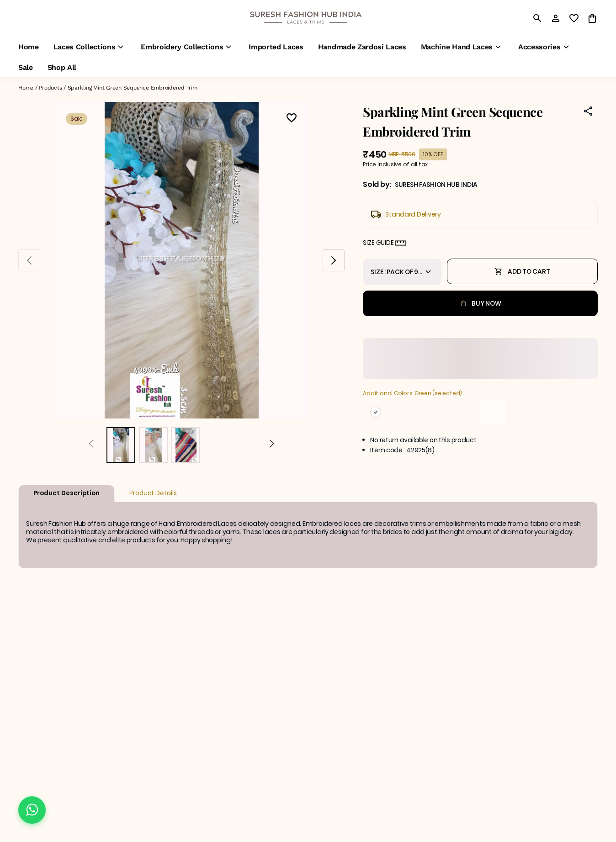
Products (50, 88)
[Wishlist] (292, 119)
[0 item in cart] (592, 18)
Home (26, 88)
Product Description (66, 493)
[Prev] (91, 445)
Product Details (153, 493)
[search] (537, 18)
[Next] (272, 445)
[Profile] (556, 18)
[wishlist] (574, 18)
